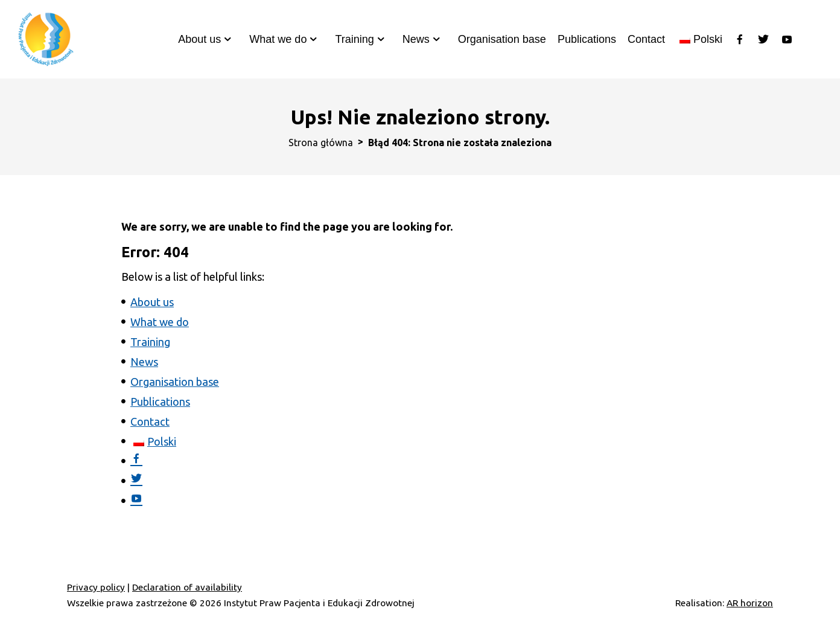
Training (354, 39)
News (416, 39)
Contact (646, 39)
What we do (278, 39)
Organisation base (502, 39)
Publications (587, 39)
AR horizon (750, 603)
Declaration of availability (187, 587)
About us (199, 39)
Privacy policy (96, 587)
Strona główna (321, 143)
